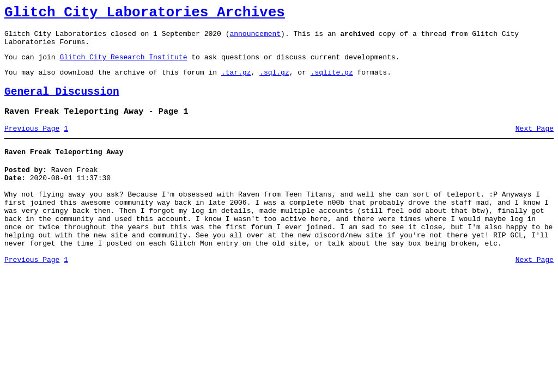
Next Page (535, 143)
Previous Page (32, 143)
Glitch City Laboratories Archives (145, 14)
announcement (255, 38)
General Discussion (62, 103)
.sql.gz (274, 82)
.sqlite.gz (332, 82)
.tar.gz (236, 82)
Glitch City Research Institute (123, 65)
